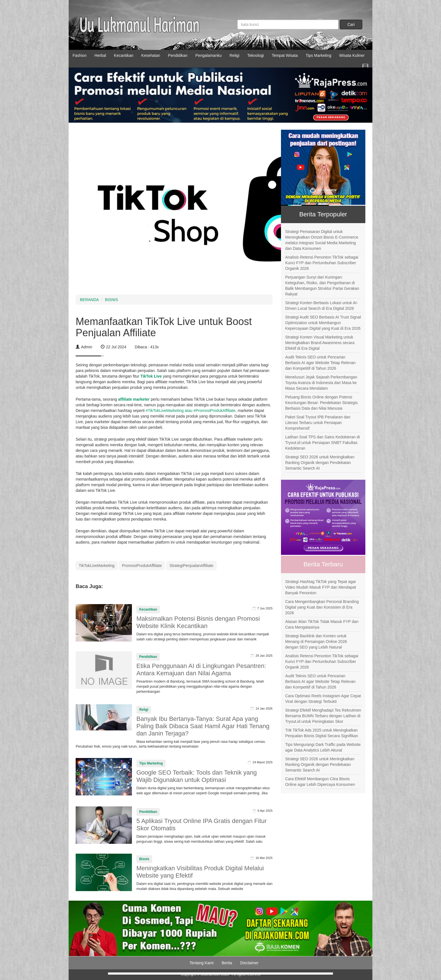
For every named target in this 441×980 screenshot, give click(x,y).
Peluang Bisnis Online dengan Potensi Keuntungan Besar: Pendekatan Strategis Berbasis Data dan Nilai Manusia (321, 403)
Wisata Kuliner (352, 55)
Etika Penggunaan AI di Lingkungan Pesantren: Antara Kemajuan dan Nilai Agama (201, 670)
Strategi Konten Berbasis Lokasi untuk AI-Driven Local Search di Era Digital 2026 (321, 306)
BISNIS (111, 300)
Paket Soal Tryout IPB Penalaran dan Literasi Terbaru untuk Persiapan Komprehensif (318, 423)
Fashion (80, 55)
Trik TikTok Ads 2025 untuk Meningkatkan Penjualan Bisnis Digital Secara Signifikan (322, 733)
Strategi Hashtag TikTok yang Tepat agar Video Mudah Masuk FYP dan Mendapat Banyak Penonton (321, 587)
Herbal (100, 55)
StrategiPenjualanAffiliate (191, 566)
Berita (227, 963)
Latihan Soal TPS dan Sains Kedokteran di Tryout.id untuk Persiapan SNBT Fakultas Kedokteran (322, 443)
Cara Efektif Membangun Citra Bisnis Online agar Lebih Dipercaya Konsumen (320, 782)
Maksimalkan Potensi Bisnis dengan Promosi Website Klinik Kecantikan (198, 622)
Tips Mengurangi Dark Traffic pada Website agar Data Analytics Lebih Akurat (323, 747)
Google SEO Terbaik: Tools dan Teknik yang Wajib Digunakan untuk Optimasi (197, 776)
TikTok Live (151, 376)
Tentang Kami (202, 963)
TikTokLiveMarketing (97, 566)
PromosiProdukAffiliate (142, 566)
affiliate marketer (134, 399)
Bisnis (144, 859)
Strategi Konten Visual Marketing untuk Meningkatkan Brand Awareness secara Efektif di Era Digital (320, 343)
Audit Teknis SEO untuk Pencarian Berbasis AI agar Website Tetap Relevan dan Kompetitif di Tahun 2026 (320, 363)
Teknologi (256, 55)
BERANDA (89, 300)
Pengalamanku (209, 55)
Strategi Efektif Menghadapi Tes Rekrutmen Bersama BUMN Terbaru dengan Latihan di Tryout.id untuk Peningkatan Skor (323, 716)
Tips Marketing (319, 55)
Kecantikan (124, 55)
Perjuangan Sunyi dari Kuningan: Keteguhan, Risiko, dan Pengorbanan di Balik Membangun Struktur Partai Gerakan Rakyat (322, 286)
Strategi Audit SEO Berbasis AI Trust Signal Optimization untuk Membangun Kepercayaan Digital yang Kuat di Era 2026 (323, 323)
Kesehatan (151, 55)
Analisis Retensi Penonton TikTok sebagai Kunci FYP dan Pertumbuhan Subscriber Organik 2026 (322, 263)
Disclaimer (249, 963)
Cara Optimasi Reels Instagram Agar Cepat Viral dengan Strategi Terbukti (323, 699)
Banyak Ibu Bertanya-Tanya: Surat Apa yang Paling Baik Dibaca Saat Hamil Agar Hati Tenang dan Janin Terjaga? (203, 726)
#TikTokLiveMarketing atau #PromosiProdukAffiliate (190, 411)
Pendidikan (178, 55)
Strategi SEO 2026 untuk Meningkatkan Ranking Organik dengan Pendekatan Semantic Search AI (320, 463)
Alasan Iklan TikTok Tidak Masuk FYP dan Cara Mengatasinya (322, 624)
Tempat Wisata (285, 55)
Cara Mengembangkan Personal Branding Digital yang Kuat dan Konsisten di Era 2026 (322, 607)
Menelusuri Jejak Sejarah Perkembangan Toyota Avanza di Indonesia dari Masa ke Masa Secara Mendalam (321, 383)
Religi (234, 55)
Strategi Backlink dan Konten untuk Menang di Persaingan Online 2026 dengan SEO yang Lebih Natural (316, 642)
